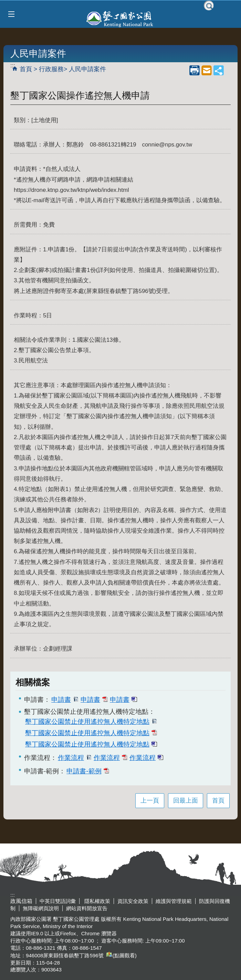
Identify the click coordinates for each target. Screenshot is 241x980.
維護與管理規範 (174, 901)
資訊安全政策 (133, 901)
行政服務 (51, 69)
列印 (195, 70)
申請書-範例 (88, 771)
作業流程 (75, 758)
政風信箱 (21, 901)
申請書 (65, 699)
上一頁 (150, 801)
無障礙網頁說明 (41, 908)
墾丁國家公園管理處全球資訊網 (120, 18)
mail (207, 70)
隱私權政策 (97, 901)
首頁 (26, 69)
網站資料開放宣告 (87, 908)
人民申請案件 (87, 69)
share (219, 70)
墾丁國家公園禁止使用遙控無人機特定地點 (91, 721)
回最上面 (186, 801)
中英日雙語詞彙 (58, 901)
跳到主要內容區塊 (4, 4)
